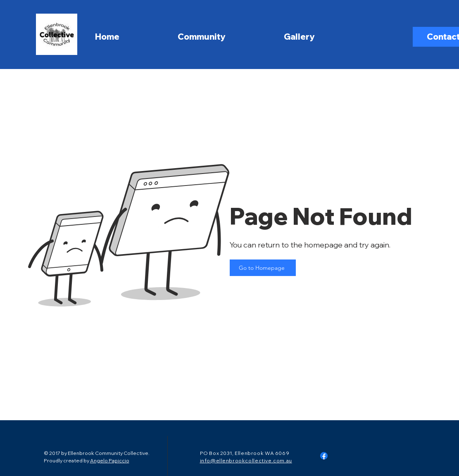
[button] (227, 34)
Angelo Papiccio (110, 461)
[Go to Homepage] (263, 268)
